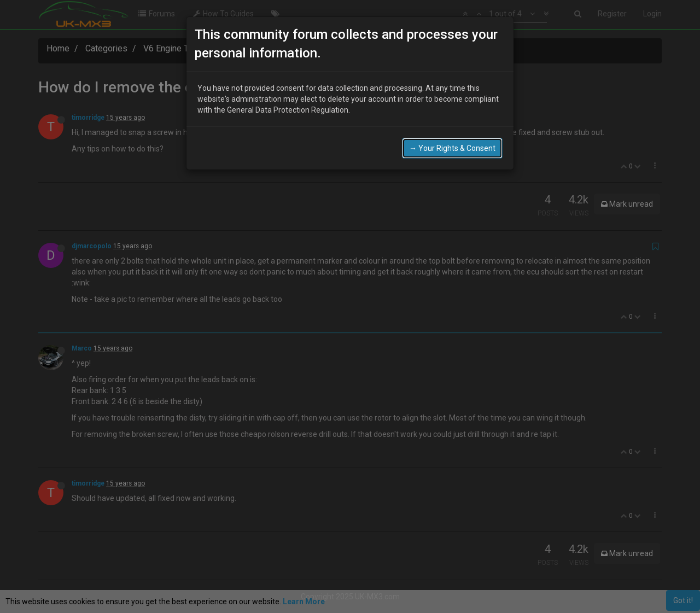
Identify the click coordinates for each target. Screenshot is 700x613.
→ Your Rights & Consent (452, 148)
